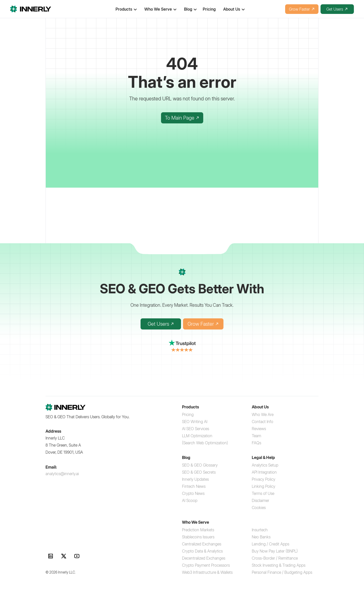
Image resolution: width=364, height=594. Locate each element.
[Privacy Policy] (264, 479)
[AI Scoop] (190, 500)
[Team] (256, 436)
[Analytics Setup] (265, 465)
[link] (51, 556)
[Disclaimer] (260, 500)
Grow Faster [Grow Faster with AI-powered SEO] (203, 324)
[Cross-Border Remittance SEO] (275, 558)
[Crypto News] (193, 493)
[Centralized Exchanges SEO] (202, 544)
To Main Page (182, 118)
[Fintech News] (194, 486)
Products (190, 407)
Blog (186, 457)
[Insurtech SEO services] (260, 530)
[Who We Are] (263, 414)
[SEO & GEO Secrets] (199, 472)
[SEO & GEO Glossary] (200, 465)
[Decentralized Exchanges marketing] (204, 558)
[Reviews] (259, 429)
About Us (232, 9)
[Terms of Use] (263, 493)
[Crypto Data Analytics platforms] (202, 551)
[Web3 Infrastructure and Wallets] (207, 572)
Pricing (209, 9)
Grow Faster (302, 9)
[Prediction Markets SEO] (198, 530)
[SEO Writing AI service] (195, 422)
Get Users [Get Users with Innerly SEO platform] (161, 324)
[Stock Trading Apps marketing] (279, 565)
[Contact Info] (263, 422)
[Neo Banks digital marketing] (261, 537)
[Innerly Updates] (195, 479)
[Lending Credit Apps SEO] (270, 544)
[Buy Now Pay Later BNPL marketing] (275, 551)
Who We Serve (158, 9)
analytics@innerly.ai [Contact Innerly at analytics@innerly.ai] (62, 474)
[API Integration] (264, 472)
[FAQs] (256, 443)
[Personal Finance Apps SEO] (282, 572)
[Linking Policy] (264, 486)
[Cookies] (259, 508)
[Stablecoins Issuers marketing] (198, 537)
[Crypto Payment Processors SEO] (206, 565)
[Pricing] (188, 414)
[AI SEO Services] (196, 429)
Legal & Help (263, 457)
